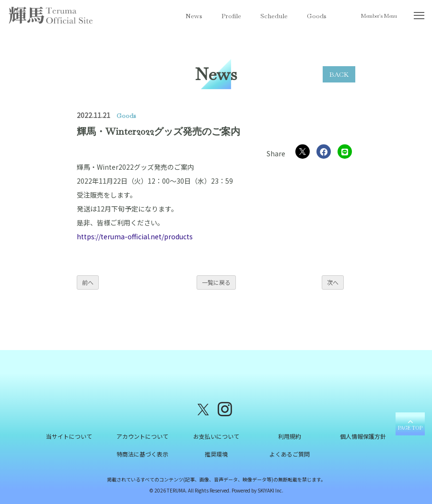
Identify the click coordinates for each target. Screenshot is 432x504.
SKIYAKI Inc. (270, 490)
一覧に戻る (216, 282)
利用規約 (290, 436)
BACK (339, 74)
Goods (317, 16)
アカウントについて (142, 436)
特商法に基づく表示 (142, 454)
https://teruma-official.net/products (135, 236)
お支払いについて (216, 436)
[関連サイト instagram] (225, 408)
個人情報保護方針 (363, 436)
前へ (88, 282)
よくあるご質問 (290, 454)
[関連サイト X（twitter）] (203, 408)
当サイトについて (69, 436)
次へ (333, 282)
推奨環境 (216, 454)
